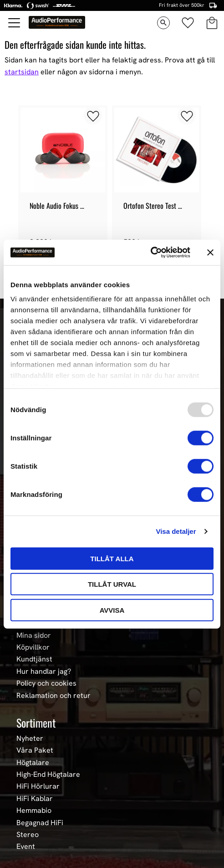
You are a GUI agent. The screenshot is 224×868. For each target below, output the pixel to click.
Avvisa (112, 610)
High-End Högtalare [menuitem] (48, 775)
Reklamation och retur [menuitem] (53, 696)
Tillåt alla (112, 558)
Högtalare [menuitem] (33, 763)
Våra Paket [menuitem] (35, 750)
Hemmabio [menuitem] (34, 811)
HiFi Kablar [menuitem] (35, 799)
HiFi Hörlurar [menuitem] (38, 786)
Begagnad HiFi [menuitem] (40, 823)
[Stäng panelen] (210, 253)
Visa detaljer (176, 531)
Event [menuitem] (26, 847)
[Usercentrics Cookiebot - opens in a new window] (150, 253)
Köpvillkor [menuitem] (33, 647)
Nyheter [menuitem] (30, 739)
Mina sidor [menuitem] (34, 635)
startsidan (22, 72)
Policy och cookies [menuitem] (46, 683)
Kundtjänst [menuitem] (34, 659)
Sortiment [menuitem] (36, 723)
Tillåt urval (112, 584)
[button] (15, 23)
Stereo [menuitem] (28, 835)
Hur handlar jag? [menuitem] (44, 672)
